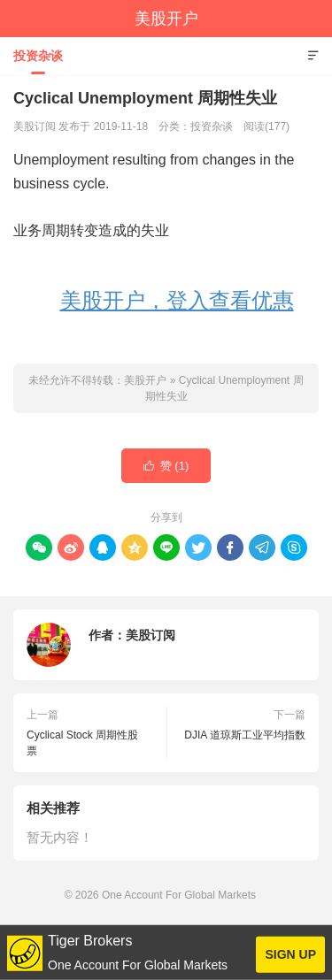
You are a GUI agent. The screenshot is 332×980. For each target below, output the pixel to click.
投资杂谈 (38, 56)
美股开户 (166, 19)
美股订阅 (151, 635)
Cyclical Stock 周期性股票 (82, 743)
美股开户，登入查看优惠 (177, 300)
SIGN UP (290, 954)
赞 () (166, 466)
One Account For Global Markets (179, 895)
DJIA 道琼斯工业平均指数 (245, 735)
